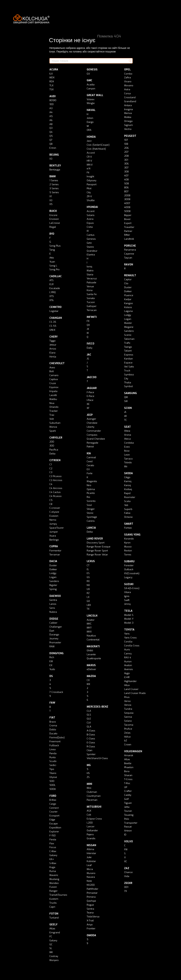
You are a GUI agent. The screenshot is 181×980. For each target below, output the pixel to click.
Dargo (90, 122)
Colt (89, 815)
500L (52, 785)
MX (88, 684)
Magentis (92, 481)
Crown (128, 745)
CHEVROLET (57, 363)
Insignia (129, 109)
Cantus (91, 235)
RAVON (129, 265)
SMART (129, 524)
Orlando (54, 407)
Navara (91, 877)
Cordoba (129, 443)
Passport (92, 184)
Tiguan (128, 803)
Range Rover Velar (97, 555)
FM (126, 849)
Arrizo (53, 349)
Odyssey (91, 180)
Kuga (52, 867)
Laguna (128, 311)
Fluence (129, 295)
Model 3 (129, 623)
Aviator (91, 620)
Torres (128, 555)
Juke (89, 857)
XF (88, 408)
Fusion (53, 887)
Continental (93, 640)
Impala (53, 391)
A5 (51, 116)
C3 (51, 472)
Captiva (54, 379)
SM (126, 401)
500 (52, 781)
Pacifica (54, 450)
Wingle (91, 103)
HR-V (89, 161)
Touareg (129, 815)
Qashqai (91, 901)
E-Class (91, 743)
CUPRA (54, 546)
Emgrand (55, 933)
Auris (127, 650)
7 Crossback (56, 692)
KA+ (52, 859)
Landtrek (129, 239)
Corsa (127, 93)
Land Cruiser (131, 689)
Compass (92, 435)
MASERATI (93, 646)
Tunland (54, 918)
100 (51, 104)
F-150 (52, 836)
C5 (51, 500)
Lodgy (53, 573)
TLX (51, 85)
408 (126, 180)
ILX (51, 74)
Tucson (91, 302)
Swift (127, 600)
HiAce (127, 737)
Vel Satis (129, 367)
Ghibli (90, 650)
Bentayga (55, 170)
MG (89, 765)
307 (126, 168)
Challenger (56, 627)
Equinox (54, 387)
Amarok (129, 755)
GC (51, 944)
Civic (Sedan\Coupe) (98, 145)
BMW (53, 176)
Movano (129, 85)
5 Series (54, 192)
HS (88, 773)
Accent (91, 211)
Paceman (92, 800)
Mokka (128, 117)
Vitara (128, 592)
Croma (53, 726)
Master (128, 323)
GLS (89, 715)
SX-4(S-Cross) (132, 588)
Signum (129, 125)
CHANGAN (56, 318)
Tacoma (129, 725)
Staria (90, 275)
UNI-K (52, 330)
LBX (89, 605)
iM (125, 416)
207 (126, 152)
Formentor (55, 551)
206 (126, 148)
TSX (51, 89)
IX (88, 231)
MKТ (89, 628)
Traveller (129, 227)
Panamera (130, 250)
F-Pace (90, 392)
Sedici (53, 765)
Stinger (91, 509)
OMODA (91, 935)
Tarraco (128, 459)
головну (77, 52)
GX (88, 601)
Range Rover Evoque (99, 547)
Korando (129, 539)
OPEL (127, 70)
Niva (52, 403)
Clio (126, 283)
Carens (91, 521)
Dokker (53, 569)
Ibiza (127, 451)
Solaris (91, 215)
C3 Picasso (55, 476)
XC (126, 861)
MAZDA (91, 676)
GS (88, 577)
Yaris (127, 634)
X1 (51, 196)
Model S (129, 615)
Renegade (92, 443)
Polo (127, 819)
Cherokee (92, 423)
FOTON (54, 914)
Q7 (51, 140)
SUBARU (129, 561)
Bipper (128, 215)
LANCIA (91, 528)
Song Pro (54, 269)
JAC (89, 355)
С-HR (127, 677)
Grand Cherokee (96, 439)
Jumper (54, 532)
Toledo (128, 463)
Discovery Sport (96, 543)
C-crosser (55, 508)
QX (88, 325)
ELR (51, 284)
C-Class (91, 739)
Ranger (53, 891)
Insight (90, 176)
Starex (90, 247)
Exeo (127, 447)
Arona (128, 435)
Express (129, 355)
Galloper (92, 306)
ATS (51, 280)
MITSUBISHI (94, 807)
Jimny (127, 604)
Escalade (55, 288)
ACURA (54, 70)
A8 (51, 124)
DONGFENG (56, 653)
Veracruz (92, 279)
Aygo (127, 673)
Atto (52, 258)
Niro (89, 485)
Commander (94, 431)
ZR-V (89, 196)
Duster (53, 565)
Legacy (128, 577)
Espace (128, 363)
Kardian (129, 359)
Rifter (127, 235)
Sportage (92, 517)
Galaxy (53, 855)
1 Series (54, 180)
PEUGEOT (130, 136)
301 (126, 160)
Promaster (55, 643)
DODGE (54, 619)
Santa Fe (92, 294)
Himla (53, 357)
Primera (91, 897)
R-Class (91, 747)
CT (88, 565)
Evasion (54, 516)
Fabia (127, 513)
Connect (54, 808)
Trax (52, 415)
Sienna (128, 717)
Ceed (90, 461)
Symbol (129, 386)
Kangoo (129, 303)
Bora (127, 771)
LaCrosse (55, 223)
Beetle (128, 763)
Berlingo (54, 540)
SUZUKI (129, 584)
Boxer (127, 219)
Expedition (55, 828)
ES (88, 573)
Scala (127, 501)
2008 (127, 195)
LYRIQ (53, 292)
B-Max (53, 800)
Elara (52, 353)
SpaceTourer (57, 528)
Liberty (90, 427)
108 (126, 144)
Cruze (53, 383)
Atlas (52, 929)
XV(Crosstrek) (132, 573)
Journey (54, 639)
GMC (90, 80)
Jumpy (53, 524)
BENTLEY (55, 166)
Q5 (51, 136)
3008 (127, 199)
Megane (129, 327)
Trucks (53, 903)
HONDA (91, 137)
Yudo (52, 669)
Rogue (90, 905)
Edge (52, 820)
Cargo (53, 804)
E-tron (53, 148)
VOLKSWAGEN (133, 751)
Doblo (53, 730)
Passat (128, 827)
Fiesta (53, 840)
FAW (52, 703)
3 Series (54, 188)
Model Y (129, 619)
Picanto (91, 493)
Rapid (127, 493)
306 (126, 164)
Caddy (128, 795)
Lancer (91, 826)
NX (88, 585)
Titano (53, 773)
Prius (127, 697)
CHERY (53, 337)
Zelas (127, 733)
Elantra (91, 255)
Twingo (128, 347)
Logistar (54, 311)
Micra (90, 869)
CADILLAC (56, 276)
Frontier (91, 929)
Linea (52, 749)
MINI (89, 784)
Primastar (92, 893)
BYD (52, 234)
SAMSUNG (131, 393)
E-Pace (90, 396)
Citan (90, 750)
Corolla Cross (132, 646)
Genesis (91, 239)
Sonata (91, 298)
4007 (127, 203)
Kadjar (128, 299)
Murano (91, 873)
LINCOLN (92, 616)
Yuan (52, 262)
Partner (128, 231)
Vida (127, 876)
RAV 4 (128, 658)
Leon (127, 455)
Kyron (127, 543)
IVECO (90, 344)
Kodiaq (128, 489)
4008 (127, 207)
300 (52, 446)
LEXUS (91, 561)
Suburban (55, 423)
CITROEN (55, 460)
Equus (90, 223)
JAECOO (92, 377)
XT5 (52, 296)
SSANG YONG (132, 535)
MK (51, 952)
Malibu (53, 399)
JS (88, 359)
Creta (90, 227)
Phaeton (129, 767)
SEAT (128, 427)
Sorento (91, 501)
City (89, 192)
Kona (90, 290)
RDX (52, 82)
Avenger (91, 419)
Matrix (90, 271)
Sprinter (91, 754)
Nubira (53, 612)
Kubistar (91, 861)
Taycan (128, 258)
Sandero (54, 581)
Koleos (128, 307)
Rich (52, 657)
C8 (51, 504)
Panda (53, 753)
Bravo (53, 722)
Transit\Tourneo (58, 895)
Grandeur (92, 251)
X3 (51, 159)
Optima (91, 489)
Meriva (128, 113)
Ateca (127, 439)
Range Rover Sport (97, 551)
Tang (52, 250)
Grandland (130, 101)
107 (126, 140)
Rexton (128, 551)
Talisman (129, 339)
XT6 (51, 300)
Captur (128, 279)
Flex (52, 844)
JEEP (90, 415)
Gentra (53, 600)
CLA (89, 711)
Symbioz (129, 375)
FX (88, 321)
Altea (127, 431)
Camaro (54, 375)
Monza (53, 427)
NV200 (91, 885)
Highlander (130, 681)
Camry (128, 654)
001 (126, 887)
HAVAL (91, 110)
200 (52, 442)
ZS (88, 777)
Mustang (54, 879)
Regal (53, 227)
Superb (128, 509)
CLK (89, 723)
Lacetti (53, 395)
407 (126, 176)
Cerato (90, 465)
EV (88, 469)
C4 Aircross (56, 488)
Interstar (91, 853)
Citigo (127, 477)
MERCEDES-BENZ (97, 707)
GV (88, 74)
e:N (89, 169)
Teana (90, 913)
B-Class (91, 735)
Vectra (128, 129)
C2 (51, 468)
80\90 (53, 100)
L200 (90, 823)
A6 (51, 120)
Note (89, 881)
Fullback (54, 745)
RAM (52, 646)
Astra (127, 89)
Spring (53, 589)
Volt (52, 419)
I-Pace (90, 400)
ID (125, 835)
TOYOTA (129, 630)
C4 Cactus (55, 492)
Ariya (90, 925)
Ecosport (54, 816)
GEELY (53, 925)
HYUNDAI (92, 207)
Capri (52, 907)
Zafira (128, 78)
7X (126, 891)
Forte (90, 473)
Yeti (126, 505)
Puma (53, 871)
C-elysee (54, 512)
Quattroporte (94, 658)
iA (125, 412)
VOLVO (129, 842)
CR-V (89, 157)
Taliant (128, 351)
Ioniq (89, 267)
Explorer (54, 832)
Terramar (55, 555)
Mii (126, 466)
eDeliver (91, 669)
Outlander (92, 830)
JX (88, 329)
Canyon (91, 89)
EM (51, 661)
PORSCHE (130, 246)
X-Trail (90, 921)
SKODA (129, 473)
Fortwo (128, 528)
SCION (128, 408)
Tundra (128, 709)
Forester (129, 565)
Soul (89, 505)
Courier (53, 812)
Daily (90, 348)
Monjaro (54, 960)
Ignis (127, 596)
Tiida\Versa (93, 917)
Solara (128, 721)
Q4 (51, 132)
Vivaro (128, 82)
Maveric (54, 875)
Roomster (130, 497)
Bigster (53, 585)
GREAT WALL (95, 95)
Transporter (131, 823)
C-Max (53, 851)
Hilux (127, 685)
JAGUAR (92, 388)
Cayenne (129, 254)
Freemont (55, 741)
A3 (51, 108)
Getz (89, 243)
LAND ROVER (95, 539)
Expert (128, 223)
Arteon (128, 831)
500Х (53, 789)
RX (88, 581)
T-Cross (128, 779)
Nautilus (91, 636)
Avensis (129, 669)
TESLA (128, 611)
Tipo (52, 769)
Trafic (127, 343)
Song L (53, 266)
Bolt (52, 371)
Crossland (130, 97)
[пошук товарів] (130, 61)
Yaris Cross (130, 638)
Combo (128, 74)
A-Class (91, 731)
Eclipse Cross (94, 819)
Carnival (91, 457)
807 (126, 191)
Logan (53, 577)
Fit (88, 172)
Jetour (53, 345)
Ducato (53, 734)
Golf (126, 799)
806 (126, 188)
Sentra (90, 909)
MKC (89, 624)
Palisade (91, 282)
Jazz (89, 141)
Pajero (90, 834)
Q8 (51, 144)
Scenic (128, 335)
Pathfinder (92, 889)
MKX (89, 632)
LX (88, 597)
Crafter (128, 791)
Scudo (53, 761)
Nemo (53, 520)
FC (51, 936)
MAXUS (91, 665)
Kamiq (128, 481)
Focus (53, 847)
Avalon (128, 665)
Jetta (127, 807)
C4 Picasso (55, 496)
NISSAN (91, 845)
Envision (54, 219)
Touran (128, 811)
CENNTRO (55, 307)
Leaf (89, 865)
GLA (89, 727)
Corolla (128, 642)
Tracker (54, 411)
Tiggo (52, 341)
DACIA (53, 561)
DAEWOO (55, 596)
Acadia (91, 85)
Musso (128, 547)
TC (126, 420)
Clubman (92, 792)
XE (88, 404)
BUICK (53, 211)
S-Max (53, 863)
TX (88, 609)
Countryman (94, 796)
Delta (52, 454)
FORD (53, 796)
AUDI (52, 96)
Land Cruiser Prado (135, 693)
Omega (128, 121)
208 (126, 156)
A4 (51, 112)
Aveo (52, 368)
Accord (91, 153)
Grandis (91, 838)
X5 (51, 204)
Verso (127, 701)
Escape (54, 824)
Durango (54, 635)
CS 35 (53, 322)
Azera (90, 219)
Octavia (128, 517)
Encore (53, 215)
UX (88, 589)
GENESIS (92, 70)
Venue (90, 286)
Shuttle (91, 200)
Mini (89, 788)
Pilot (89, 188)
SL (51, 948)
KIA (89, 453)
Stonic (90, 513)
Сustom (54, 899)
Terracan (92, 310)
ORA (89, 130)
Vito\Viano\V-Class (97, 758)
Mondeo (54, 883)
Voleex (91, 99)
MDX (52, 78)
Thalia (128, 383)
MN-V (90, 165)
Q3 (51, 128)
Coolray (54, 956)
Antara (128, 105)
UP (126, 787)
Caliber (53, 623)
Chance (128, 872)
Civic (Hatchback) (96, 149)
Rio (88, 497)
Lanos (53, 604)
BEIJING (54, 155)
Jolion (90, 118)
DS (51, 676)
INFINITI (92, 317)
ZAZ (127, 868)
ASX (89, 811)
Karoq (128, 485)
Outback (129, 569)
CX (88, 680)
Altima (90, 849)
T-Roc (127, 783)
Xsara (53, 536)
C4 (51, 484)
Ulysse (53, 777)
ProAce (128, 729)
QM (126, 397)
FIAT (52, 718)
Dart (52, 631)
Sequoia (129, 713)
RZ (88, 593)
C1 (51, 464)
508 (127, 184)
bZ (126, 741)
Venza (128, 705)
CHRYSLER (56, 438)
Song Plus (55, 246)
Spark (53, 431)
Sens (52, 608)
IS (88, 569)
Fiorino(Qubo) (57, 737)
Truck (127, 371)
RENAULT (130, 275)
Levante (91, 654)
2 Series (54, 184)
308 (126, 172)
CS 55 (53, 326)
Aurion (128, 662)
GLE (89, 719)
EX (51, 665)
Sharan (128, 775)
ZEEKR (128, 883)
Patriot (90, 447)
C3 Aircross (56, 480)
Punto (53, 757)
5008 (127, 211)
